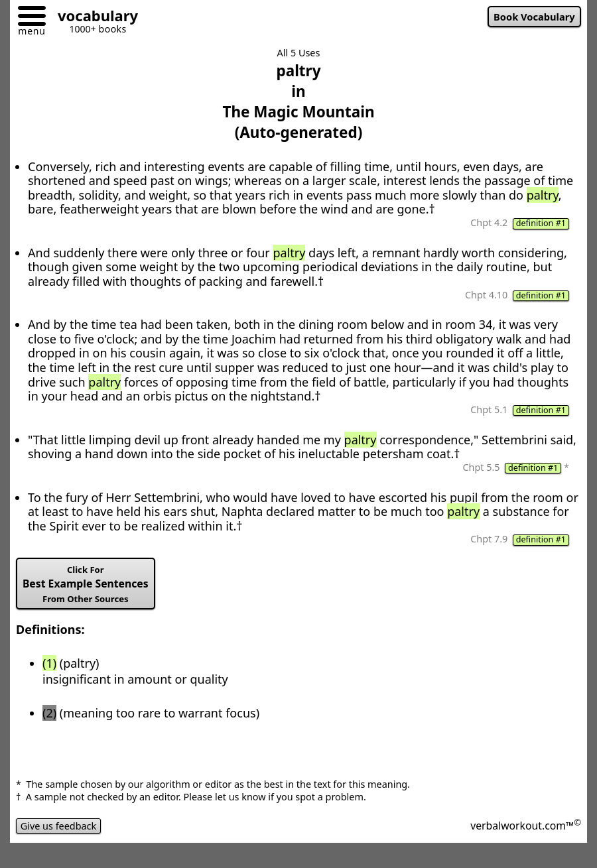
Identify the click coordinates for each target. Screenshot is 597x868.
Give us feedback (58, 826)
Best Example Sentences (86, 584)
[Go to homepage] (93, 18)
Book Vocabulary (534, 17)
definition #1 (541, 223)
